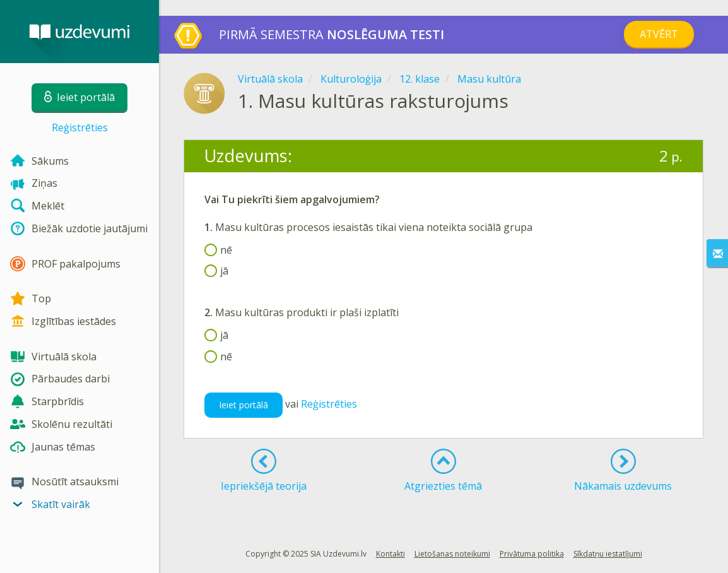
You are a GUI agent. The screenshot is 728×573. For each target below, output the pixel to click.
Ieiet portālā (244, 405)
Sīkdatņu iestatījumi (608, 554)
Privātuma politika (532, 554)
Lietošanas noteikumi (452, 554)
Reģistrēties (80, 127)
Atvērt (659, 34)
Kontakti (390, 554)
